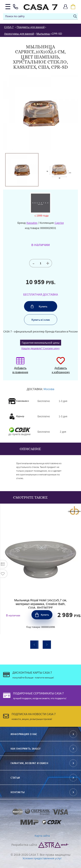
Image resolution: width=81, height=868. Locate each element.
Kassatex (32, 223)
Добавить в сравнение (20, 367)
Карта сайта (42, 836)
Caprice (59, 223)
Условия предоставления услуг (42, 858)
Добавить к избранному (61, 367)
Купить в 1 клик (40, 320)
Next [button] (47, 645)
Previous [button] (34, 645)
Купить (43, 306)
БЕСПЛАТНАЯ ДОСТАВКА (41, 294)
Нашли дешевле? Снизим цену (40, 348)
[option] (22, 170)
